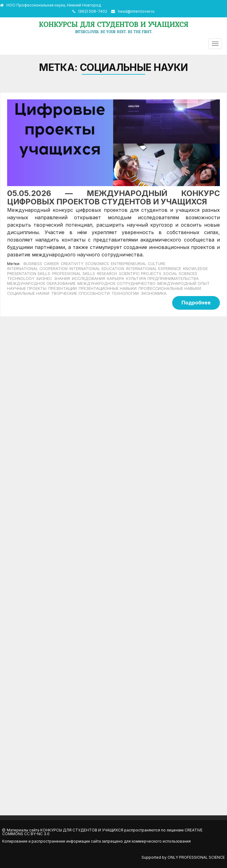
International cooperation (37, 269)
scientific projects (140, 274)
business (33, 264)
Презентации (63, 288)
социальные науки (28, 293)
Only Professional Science (196, 857)
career (51, 264)
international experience (154, 269)
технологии (125, 293)
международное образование (41, 284)
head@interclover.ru (136, 11)
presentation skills (29, 274)
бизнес (44, 279)
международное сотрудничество (116, 284)
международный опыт (183, 284)
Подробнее (196, 303)
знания (62, 279)
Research (107, 274)
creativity (72, 264)
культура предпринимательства (162, 279)
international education (97, 269)
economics (97, 264)
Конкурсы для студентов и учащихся (113, 24)
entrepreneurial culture (138, 264)
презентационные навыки (108, 288)
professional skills (74, 274)
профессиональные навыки (170, 288)
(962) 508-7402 (93, 11)
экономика (154, 293)
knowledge (195, 269)
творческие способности (80, 293)
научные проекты (27, 288)
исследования (88, 279)
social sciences (180, 274)
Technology (21, 279)
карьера (116, 279)
